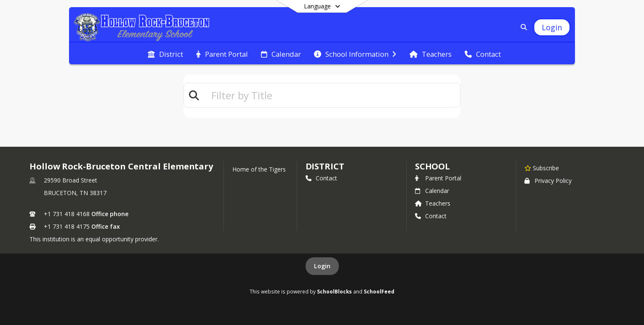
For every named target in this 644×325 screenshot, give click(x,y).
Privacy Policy (548, 181)
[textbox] (332, 95)
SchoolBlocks (334, 291)
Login (322, 266)
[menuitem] (165, 53)
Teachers (433, 203)
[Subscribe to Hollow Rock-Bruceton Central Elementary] (542, 168)
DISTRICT (325, 166)
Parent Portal (438, 178)
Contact (321, 178)
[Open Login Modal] (552, 27)
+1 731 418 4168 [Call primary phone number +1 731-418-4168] (67, 214)
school (432, 166)
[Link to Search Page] (522, 27)
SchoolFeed (379, 291)
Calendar (432, 191)
